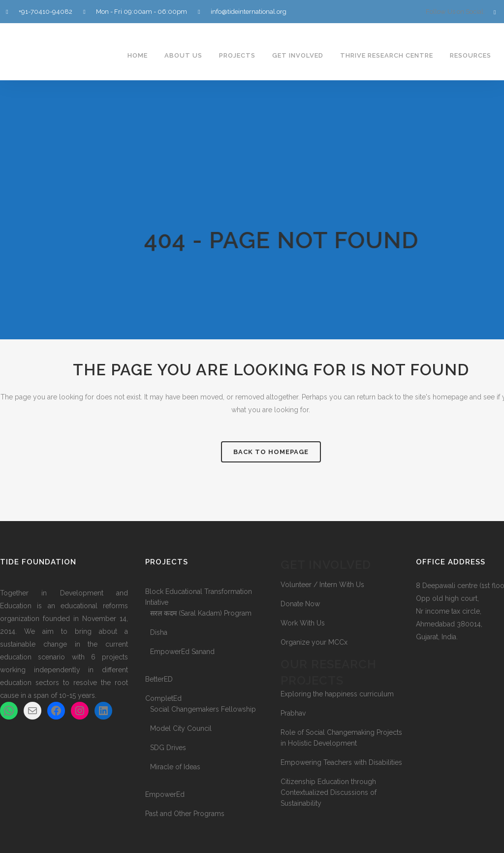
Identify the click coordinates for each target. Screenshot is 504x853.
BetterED (159, 679)
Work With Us (303, 623)
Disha (159, 632)
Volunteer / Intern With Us (322, 585)
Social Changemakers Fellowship (203, 709)
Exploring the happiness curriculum (337, 694)
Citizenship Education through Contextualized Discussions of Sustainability (329, 792)
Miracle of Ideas (175, 767)
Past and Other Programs (185, 814)
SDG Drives (168, 748)
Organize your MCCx (314, 642)
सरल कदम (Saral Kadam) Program (201, 613)
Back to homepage (271, 452)
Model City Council (181, 728)
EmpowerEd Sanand (182, 652)
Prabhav (293, 713)
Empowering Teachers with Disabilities (341, 762)
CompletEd (163, 698)
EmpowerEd (165, 794)
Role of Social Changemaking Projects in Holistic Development (341, 738)
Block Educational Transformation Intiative (199, 597)
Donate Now (300, 604)
